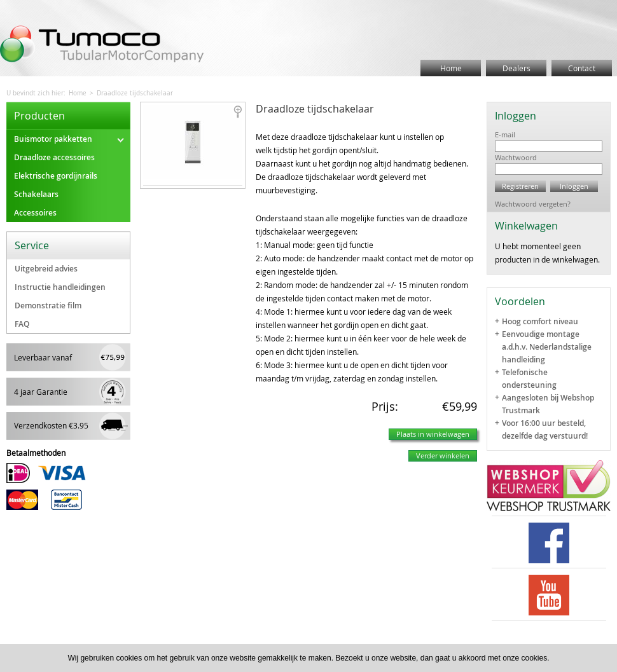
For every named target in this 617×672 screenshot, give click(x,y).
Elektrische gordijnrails (56, 176)
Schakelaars (36, 194)
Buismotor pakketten (69, 139)
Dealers (516, 68)
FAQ (22, 324)
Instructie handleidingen (60, 287)
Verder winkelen (443, 456)
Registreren (520, 186)
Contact (582, 68)
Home (451, 68)
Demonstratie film (48, 305)
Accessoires (35, 213)
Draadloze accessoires (54, 157)
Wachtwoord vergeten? (533, 204)
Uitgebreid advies (46, 269)
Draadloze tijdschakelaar (135, 93)
